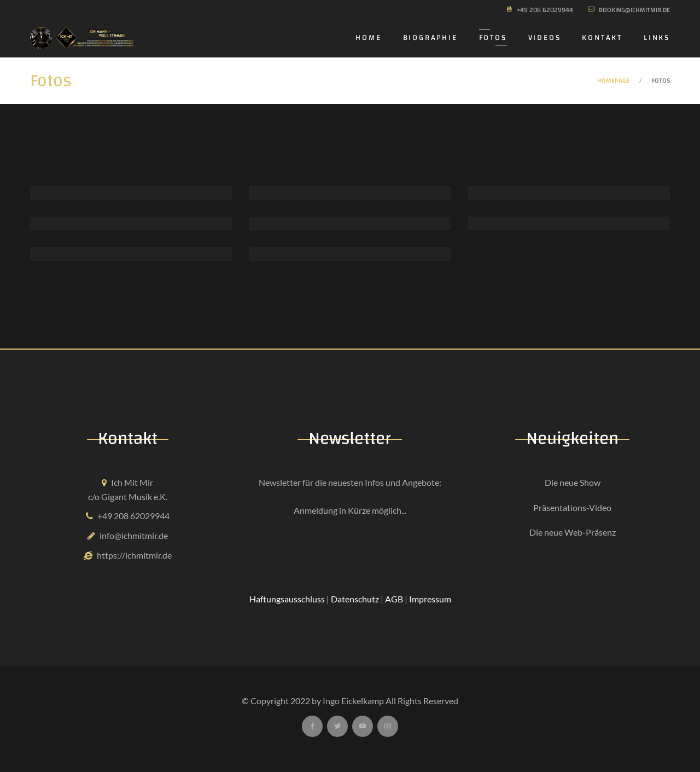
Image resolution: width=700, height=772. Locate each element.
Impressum (430, 599)
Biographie (430, 38)
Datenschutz (355, 599)
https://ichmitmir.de (134, 555)
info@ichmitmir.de (134, 535)
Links (657, 38)
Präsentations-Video (572, 507)
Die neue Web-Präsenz (573, 532)
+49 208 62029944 (133, 516)
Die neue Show (573, 482)
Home (368, 38)
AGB (394, 599)
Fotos (493, 38)
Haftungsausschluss (287, 599)
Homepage (613, 80)
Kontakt (602, 38)
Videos (545, 38)
